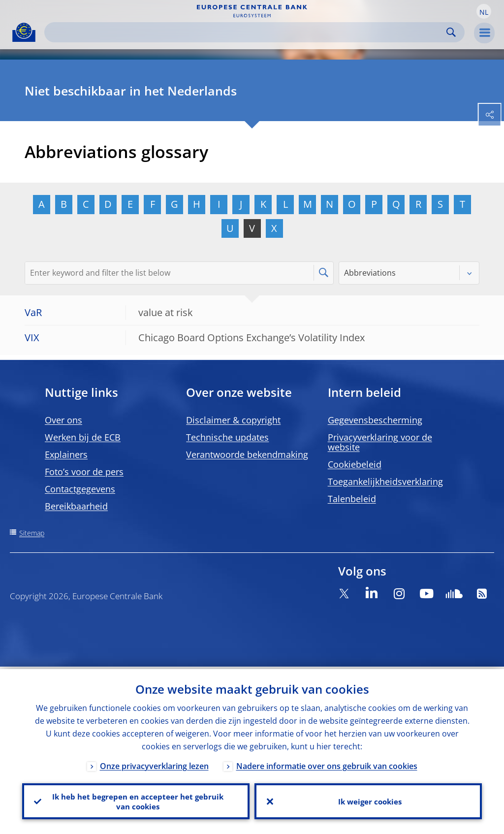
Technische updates (227, 437)
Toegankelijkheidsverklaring (385, 481)
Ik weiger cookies (368, 800)
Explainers (66, 454)
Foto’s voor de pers (84, 472)
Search (451, 32)
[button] (484, 11)
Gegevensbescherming (375, 420)
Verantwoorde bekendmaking (247, 454)
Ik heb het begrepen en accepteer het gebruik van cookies (136, 800)
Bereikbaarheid (76, 506)
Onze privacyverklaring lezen (154, 764)
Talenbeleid (352, 499)
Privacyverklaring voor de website (380, 442)
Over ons (63, 420)
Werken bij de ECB (83, 437)
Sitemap (32, 533)
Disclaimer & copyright (233, 420)
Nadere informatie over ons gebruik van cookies (327, 764)
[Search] (247, 32)
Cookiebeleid (355, 464)
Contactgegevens (80, 489)
